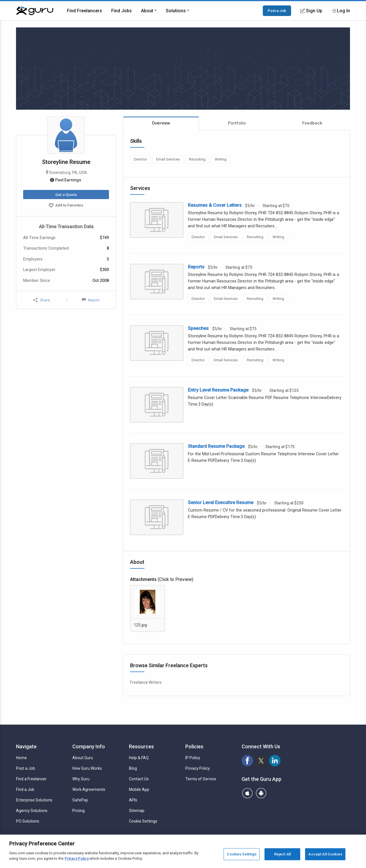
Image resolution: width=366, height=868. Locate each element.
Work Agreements (89, 789)
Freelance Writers (146, 682)
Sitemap (137, 811)
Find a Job (25, 789)
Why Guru (81, 779)
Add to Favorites (66, 206)
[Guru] (35, 11)
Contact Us (139, 779)
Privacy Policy (198, 768)
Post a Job (277, 11)
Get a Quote (66, 195)
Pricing (78, 811)
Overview (161, 123)
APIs (133, 800)
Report (91, 300)
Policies (194, 746)
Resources (141, 746)
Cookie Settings (143, 821)
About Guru (83, 758)
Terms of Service (201, 779)
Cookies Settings (242, 854)
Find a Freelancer (31, 779)
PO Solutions (28, 821)
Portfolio (237, 123)
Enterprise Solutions (34, 800)
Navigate (26, 746)
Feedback (312, 123)
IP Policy (193, 758)
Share (41, 300)
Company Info (89, 746)
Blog (133, 768)
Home (21, 758)
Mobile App (139, 789)
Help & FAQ (139, 758)
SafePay (80, 800)
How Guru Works (87, 768)
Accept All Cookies (325, 854)
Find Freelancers (84, 11)
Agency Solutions (32, 811)
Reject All (283, 854)
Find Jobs (122, 11)
